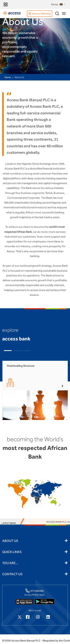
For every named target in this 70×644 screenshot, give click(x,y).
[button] (8, 351)
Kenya (58, 4)
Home (8, 77)
